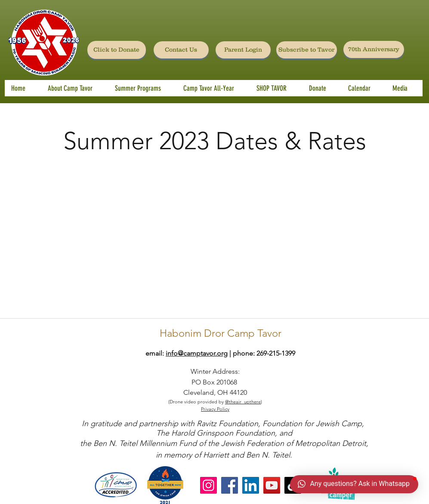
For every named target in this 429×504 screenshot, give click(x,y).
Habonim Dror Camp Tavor (221, 333)
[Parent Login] (243, 50)
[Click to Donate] (117, 50)
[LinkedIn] (251, 485)
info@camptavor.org (197, 353)
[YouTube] (272, 485)
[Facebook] (230, 485)
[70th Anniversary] (374, 49)
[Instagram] (208, 485)
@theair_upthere (243, 402)
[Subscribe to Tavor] (307, 50)
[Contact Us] (181, 50)
